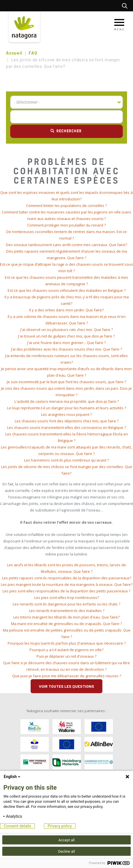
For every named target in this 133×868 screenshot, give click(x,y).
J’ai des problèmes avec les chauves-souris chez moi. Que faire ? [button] (66, 349)
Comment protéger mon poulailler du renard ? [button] (66, 225)
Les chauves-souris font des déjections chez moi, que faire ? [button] (67, 421)
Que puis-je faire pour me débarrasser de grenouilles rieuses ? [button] (67, 676)
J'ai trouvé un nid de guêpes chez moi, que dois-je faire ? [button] (66, 336)
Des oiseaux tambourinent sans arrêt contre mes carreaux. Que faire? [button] (66, 245)
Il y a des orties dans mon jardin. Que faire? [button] (66, 310)
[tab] (66, 196)
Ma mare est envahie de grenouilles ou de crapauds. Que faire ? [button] (66, 624)
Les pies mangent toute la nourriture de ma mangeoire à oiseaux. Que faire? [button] (67, 584)
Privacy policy (60, 826)
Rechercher (126, 6)
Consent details (17, 826)
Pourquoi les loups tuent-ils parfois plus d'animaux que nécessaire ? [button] (67, 643)
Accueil (14, 53)
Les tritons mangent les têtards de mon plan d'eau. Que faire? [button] (66, 617)
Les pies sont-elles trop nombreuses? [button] (67, 597)
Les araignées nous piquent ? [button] (66, 414)
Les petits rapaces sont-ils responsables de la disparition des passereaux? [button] (67, 578)
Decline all (66, 851)
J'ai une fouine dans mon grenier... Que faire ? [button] (66, 343)
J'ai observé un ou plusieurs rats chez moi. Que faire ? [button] (67, 330)
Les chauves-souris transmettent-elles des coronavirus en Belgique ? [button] (66, 427)
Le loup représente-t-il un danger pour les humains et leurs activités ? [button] (67, 408)
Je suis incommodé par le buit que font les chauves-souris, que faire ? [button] (66, 382)
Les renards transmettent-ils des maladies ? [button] (67, 611)
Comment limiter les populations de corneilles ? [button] (66, 206)
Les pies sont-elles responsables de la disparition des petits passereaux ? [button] (66, 591)
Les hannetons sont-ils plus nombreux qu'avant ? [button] (66, 460)
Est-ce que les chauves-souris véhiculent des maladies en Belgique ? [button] (67, 290)
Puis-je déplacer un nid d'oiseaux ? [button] (66, 656)
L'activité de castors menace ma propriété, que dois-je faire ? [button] (67, 401)
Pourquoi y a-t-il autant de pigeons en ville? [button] (66, 650)
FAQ (33, 53)
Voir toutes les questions (66, 686)
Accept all (66, 840)
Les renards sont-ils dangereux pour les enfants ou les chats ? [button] (66, 604)
